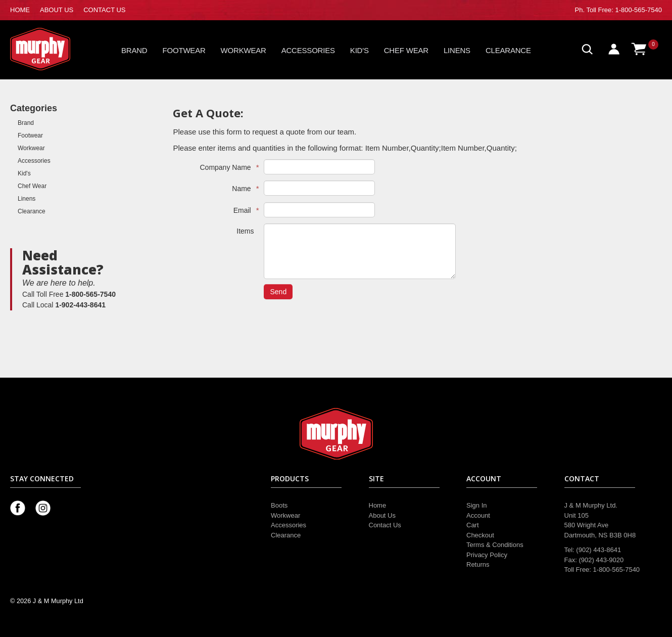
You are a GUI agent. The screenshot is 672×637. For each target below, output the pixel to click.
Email (244, 210)
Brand (134, 50)
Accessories (308, 50)
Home (378, 505)
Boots (279, 505)
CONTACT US (104, 10)
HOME (20, 10)
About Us (382, 515)
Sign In (476, 505)
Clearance (508, 50)
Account (478, 515)
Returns (478, 564)
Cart (473, 525)
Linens (457, 50)
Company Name (227, 167)
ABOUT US (57, 10)
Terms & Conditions (495, 545)
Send (278, 292)
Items (245, 231)
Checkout (480, 535)
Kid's (359, 50)
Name (243, 188)
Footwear (184, 50)
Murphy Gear (53, 49)
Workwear (244, 50)
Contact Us (385, 525)
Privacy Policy (487, 555)
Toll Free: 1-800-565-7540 (624, 10)
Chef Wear (406, 50)
